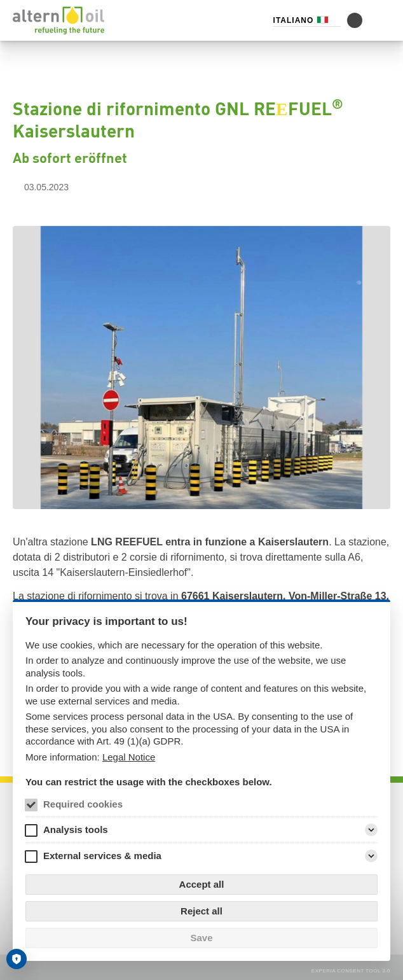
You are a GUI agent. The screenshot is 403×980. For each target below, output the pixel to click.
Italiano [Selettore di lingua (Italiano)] (294, 20)
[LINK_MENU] (383, 20)
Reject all (201, 911)
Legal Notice (129, 757)
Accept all (202, 884)
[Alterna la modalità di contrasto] (355, 20)
